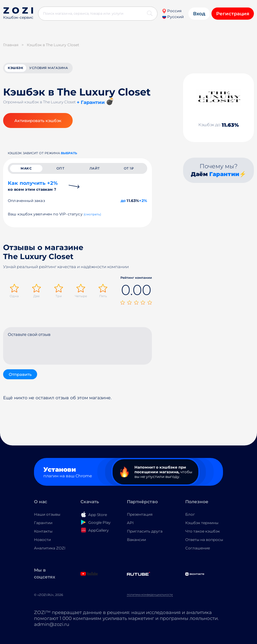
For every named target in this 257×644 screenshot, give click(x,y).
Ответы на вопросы (204, 541)
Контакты (43, 532)
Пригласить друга (145, 532)
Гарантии (224, 175)
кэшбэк (15, 69)
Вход (199, 14)
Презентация (140, 516)
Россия (172, 11)
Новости (42, 541)
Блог (190, 516)
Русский (173, 17)
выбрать (69, 154)
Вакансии (136, 541)
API (130, 524)
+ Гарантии (91, 103)
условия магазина (49, 69)
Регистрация (233, 14)
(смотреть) (92, 216)
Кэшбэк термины (202, 524)
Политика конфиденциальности (150, 596)
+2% (143, 203)
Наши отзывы (47, 516)
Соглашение (198, 549)
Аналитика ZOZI (50, 549)
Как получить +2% (33, 188)
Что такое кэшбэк (203, 532)
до (123, 203)
